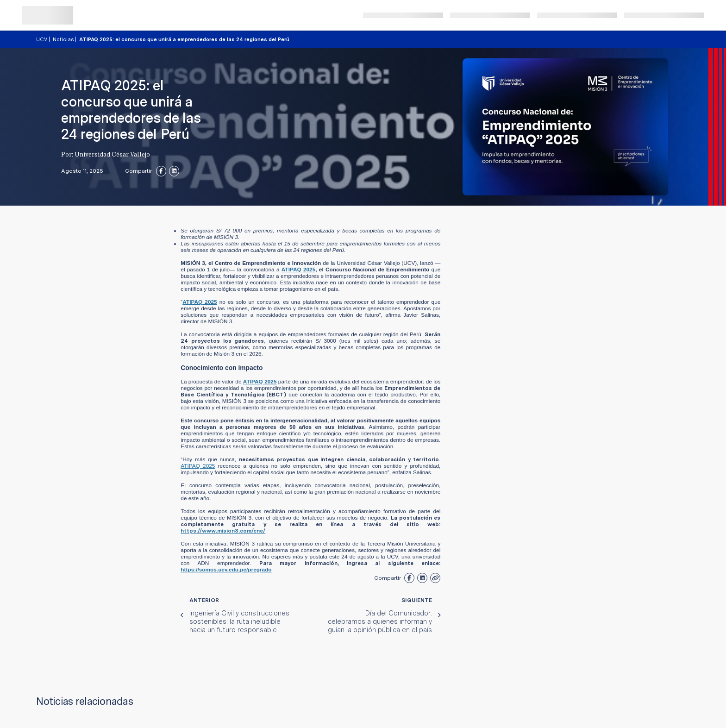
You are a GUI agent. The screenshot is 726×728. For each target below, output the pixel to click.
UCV (42, 39)
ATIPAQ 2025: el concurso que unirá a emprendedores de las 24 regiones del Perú (184, 39)
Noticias (63, 39)
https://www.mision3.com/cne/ (223, 531)
